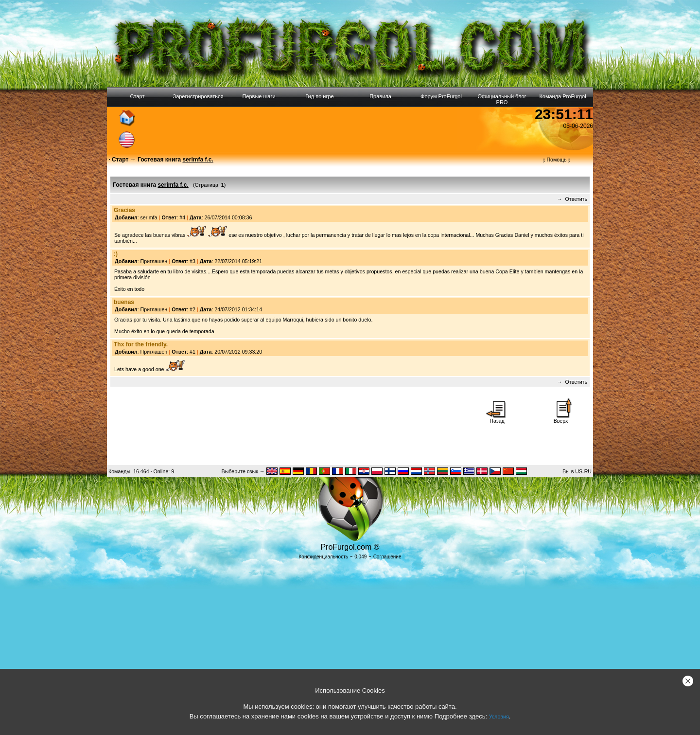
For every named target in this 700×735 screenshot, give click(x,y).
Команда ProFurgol (562, 96)
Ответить (576, 199)
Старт (138, 96)
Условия (499, 717)
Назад (497, 418)
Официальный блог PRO (502, 99)
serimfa (149, 217)
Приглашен (154, 261)
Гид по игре (319, 96)
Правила (380, 96)
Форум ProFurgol (441, 96)
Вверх (561, 418)
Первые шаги (259, 96)
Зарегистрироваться (198, 96)
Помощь (557, 160)
